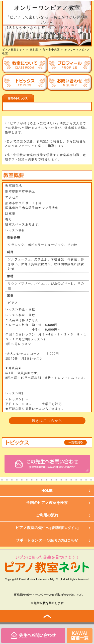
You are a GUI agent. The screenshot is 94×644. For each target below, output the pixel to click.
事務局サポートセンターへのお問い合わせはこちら (48, 595)
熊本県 (34, 50)
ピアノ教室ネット (14, 50)
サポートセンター (47, 540)
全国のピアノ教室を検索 (47, 503)
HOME (47, 490)
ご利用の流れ (47, 515)
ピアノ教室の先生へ (47, 528)
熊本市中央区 (51, 50)
